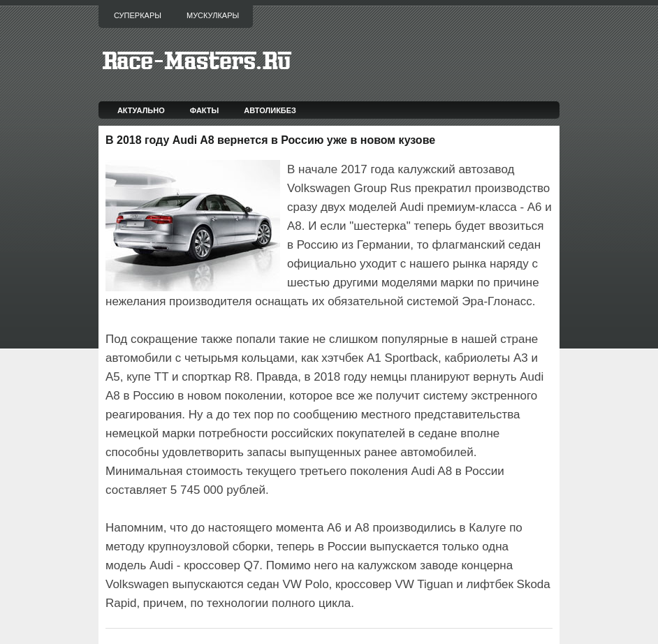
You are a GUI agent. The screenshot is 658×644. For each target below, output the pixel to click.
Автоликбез (270, 110)
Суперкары (138, 15)
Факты (205, 110)
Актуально (141, 110)
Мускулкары (213, 15)
